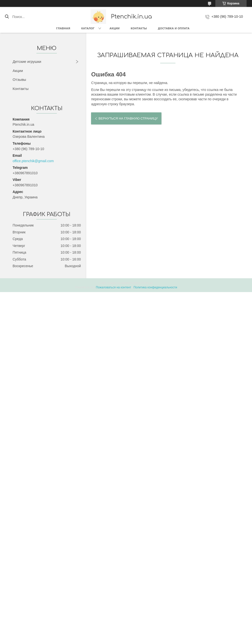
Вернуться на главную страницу (128, 118)
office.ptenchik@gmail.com (33, 161)
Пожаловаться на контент (113, 287)
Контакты (139, 28)
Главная (63, 28)
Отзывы (19, 79)
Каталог (88, 28)
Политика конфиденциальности (155, 287)
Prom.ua (147, 283)
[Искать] (7, 17)
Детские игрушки (27, 61)
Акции (115, 28)
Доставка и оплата (174, 28)
